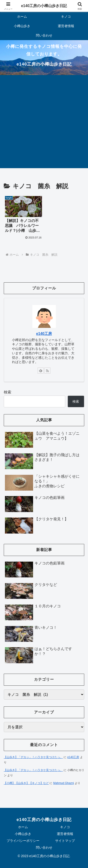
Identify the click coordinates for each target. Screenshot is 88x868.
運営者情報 (65, 834)
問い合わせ (44, 847)
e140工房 (44, 334)
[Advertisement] (44, 122)
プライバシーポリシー (23, 841)
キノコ (65, 827)
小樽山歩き (23, 834)
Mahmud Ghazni (64, 783)
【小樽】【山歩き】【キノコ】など (26, 783)
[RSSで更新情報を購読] (47, 371)
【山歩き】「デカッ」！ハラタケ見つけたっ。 (33, 757)
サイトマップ (65, 841)
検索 (8, 392)
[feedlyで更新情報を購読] (41, 371)
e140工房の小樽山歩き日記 (44, 6)
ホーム (23, 827)
